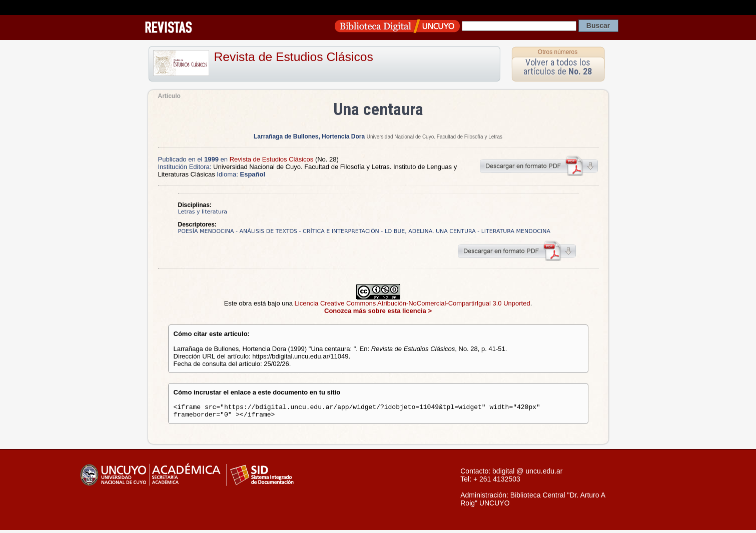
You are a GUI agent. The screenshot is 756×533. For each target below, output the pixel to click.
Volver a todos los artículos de (558, 67)
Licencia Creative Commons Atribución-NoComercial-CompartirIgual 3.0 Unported (413, 303)
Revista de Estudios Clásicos (294, 57)
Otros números (558, 52)
